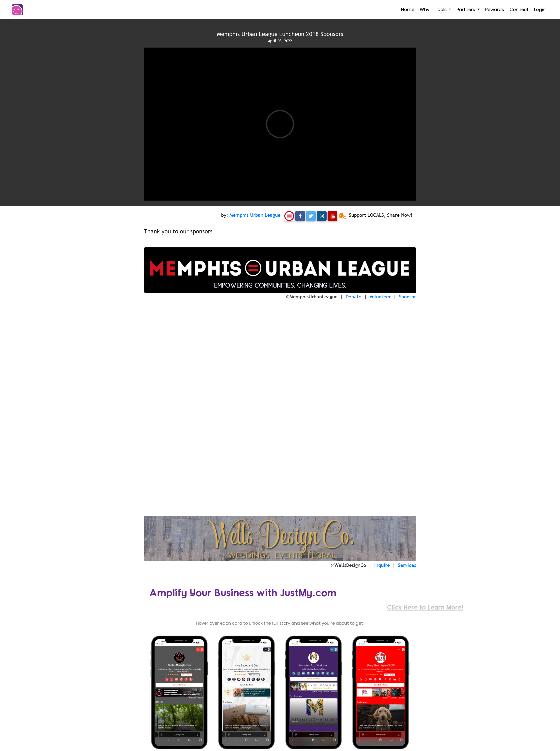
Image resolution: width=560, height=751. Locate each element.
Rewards (495, 9)
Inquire (382, 565)
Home (408, 9)
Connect (519, 9)
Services (407, 565)
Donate (354, 297)
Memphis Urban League (255, 215)
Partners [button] (466, 9)
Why (425, 9)
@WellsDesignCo (348, 565)
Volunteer (380, 297)
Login (540, 9)
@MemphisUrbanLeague (312, 297)
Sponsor (407, 297)
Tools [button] (441, 9)
